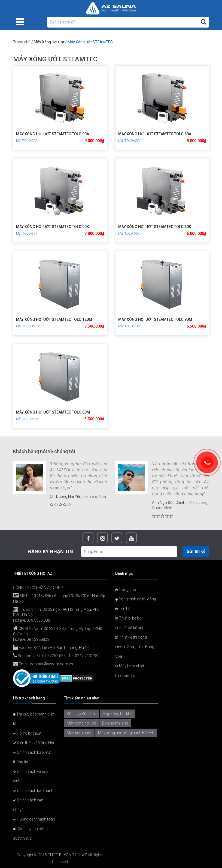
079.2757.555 (54, 656)
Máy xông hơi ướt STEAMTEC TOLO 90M (155, 319)
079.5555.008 (38, 620)
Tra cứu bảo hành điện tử (34, 719)
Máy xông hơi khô (118, 714)
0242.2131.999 (88, 656)
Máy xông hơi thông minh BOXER (126, 733)
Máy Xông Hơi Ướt (49, 42)
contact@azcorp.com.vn (51, 664)
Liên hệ (123, 609)
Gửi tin (196, 551)
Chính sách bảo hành (33, 791)
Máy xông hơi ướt (81, 723)
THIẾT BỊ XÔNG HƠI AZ (67, 855)
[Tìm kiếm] (203, 22)
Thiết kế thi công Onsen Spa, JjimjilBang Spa (135, 647)
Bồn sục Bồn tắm (81, 714)
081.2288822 (38, 639)
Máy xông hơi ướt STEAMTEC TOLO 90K (53, 227)
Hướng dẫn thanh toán (34, 819)
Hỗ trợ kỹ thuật (27, 733)
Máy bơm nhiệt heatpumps (130, 671)
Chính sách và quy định (31, 776)
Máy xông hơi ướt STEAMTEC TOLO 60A (155, 134)
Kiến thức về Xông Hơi (34, 743)
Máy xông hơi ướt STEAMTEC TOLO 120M (54, 319)
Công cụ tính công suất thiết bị (30, 833)
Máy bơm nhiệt (79, 733)
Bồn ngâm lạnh (115, 723)
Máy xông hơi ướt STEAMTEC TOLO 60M (53, 412)
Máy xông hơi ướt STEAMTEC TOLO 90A (53, 134)
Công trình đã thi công (136, 599)
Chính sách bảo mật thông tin (32, 757)
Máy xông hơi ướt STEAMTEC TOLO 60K (155, 227)
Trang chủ (22, 42)
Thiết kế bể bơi (129, 628)
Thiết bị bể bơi (129, 618)
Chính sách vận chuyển (28, 805)
